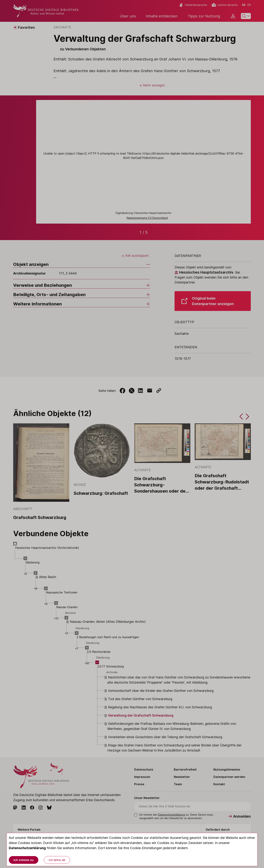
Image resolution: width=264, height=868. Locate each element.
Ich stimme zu (24, 860)
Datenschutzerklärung (27, 848)
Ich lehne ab (57, 860)
